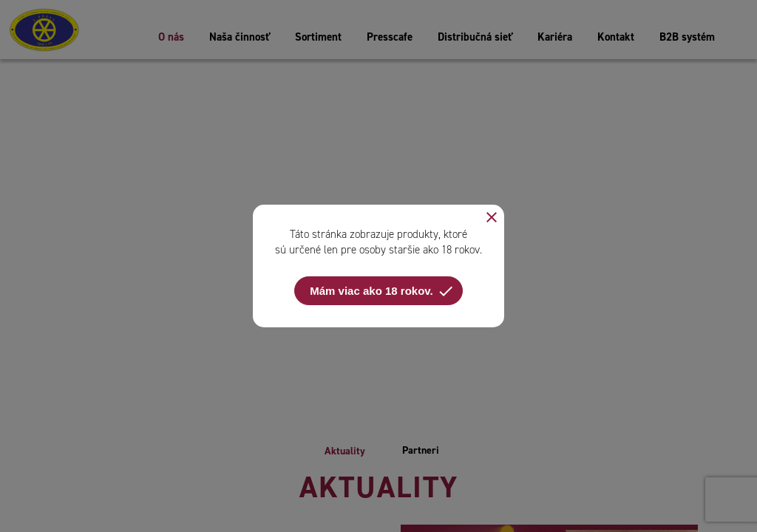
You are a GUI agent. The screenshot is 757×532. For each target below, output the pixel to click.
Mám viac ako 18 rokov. (382, 291)
